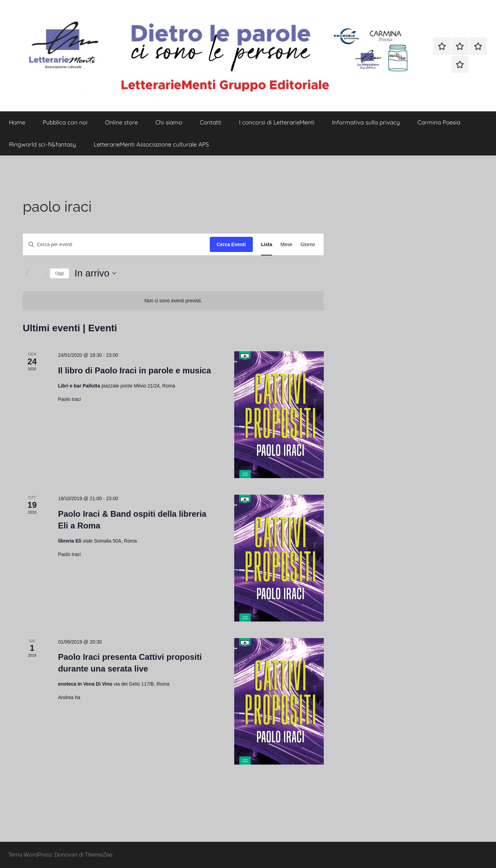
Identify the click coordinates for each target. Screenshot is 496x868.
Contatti (211, 122)
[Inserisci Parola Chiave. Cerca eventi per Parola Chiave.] (116, 245)
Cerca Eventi (231, 244)
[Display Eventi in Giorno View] (308, 245)
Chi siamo (169, 122)
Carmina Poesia (439, 122)
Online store (121, 122)
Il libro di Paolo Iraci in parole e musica (134, 370)
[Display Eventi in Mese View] (286, 245)
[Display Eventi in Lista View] (267, 245)
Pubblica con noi (65, 122)
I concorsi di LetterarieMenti (277, 122)
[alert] (173, 301)
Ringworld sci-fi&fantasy (43, 144)
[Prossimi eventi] (40, 273)
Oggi (59, 273)
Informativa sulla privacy (366, 122)
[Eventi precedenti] (27, 273)
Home (17, 122)
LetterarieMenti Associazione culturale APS (151, 144)
